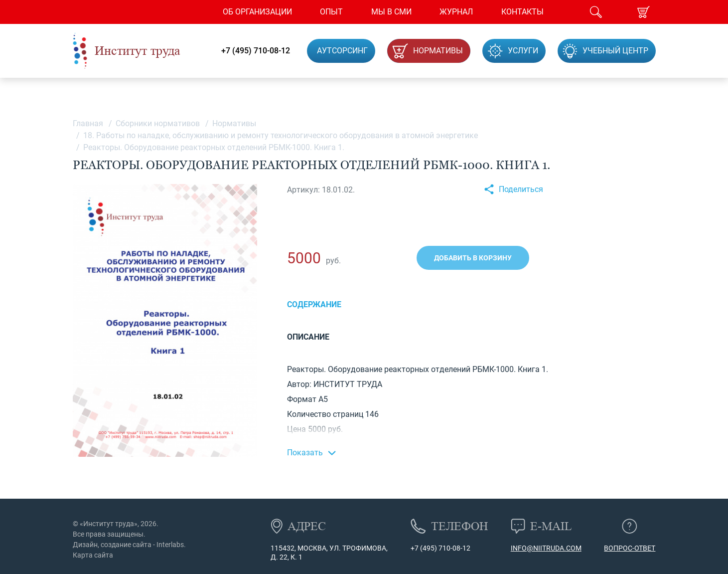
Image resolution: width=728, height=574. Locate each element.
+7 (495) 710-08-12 (256, 51)
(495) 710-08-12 (444, 548)
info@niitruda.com (546, 548)
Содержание (314, 304)
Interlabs (170, 545)
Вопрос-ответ (630, 548)
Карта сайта (93, 555)
